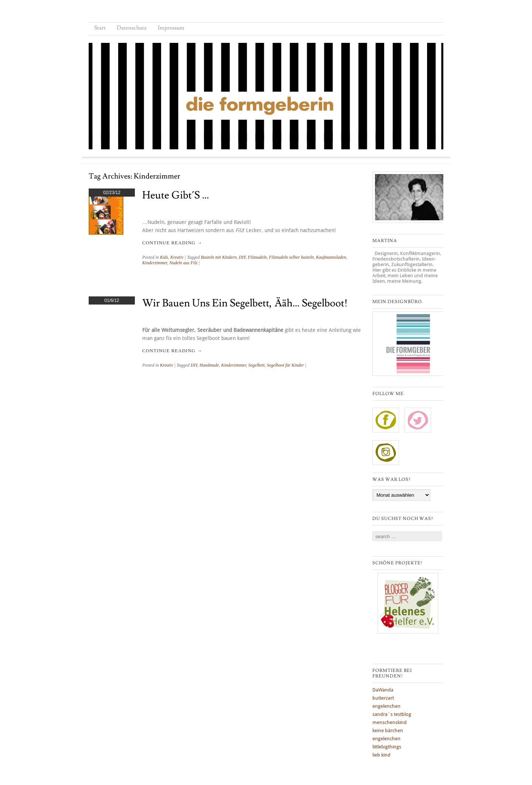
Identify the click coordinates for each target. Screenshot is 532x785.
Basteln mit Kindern (219, 257)
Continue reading (172, 243)
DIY (242, 257)
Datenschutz (132, 28)
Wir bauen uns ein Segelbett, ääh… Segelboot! (245, 303)
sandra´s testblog (392, 714)
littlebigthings (387, 747)
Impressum (171, 28)
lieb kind (381, 755)
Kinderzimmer (155, 263)
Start (100, 28)
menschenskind (390, 722)
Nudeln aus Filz (183, 263)
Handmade (209, 365)
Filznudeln (257, 257)
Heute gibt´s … (176, 195)
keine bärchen (388, 730)
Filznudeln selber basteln (291, 257)
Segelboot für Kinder (285, 365)
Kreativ (177, 257)
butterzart (383, 698)
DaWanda (383, 690)
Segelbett (256, 365)
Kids (164, 257)
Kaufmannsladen (331, 257)
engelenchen (386, 706)
